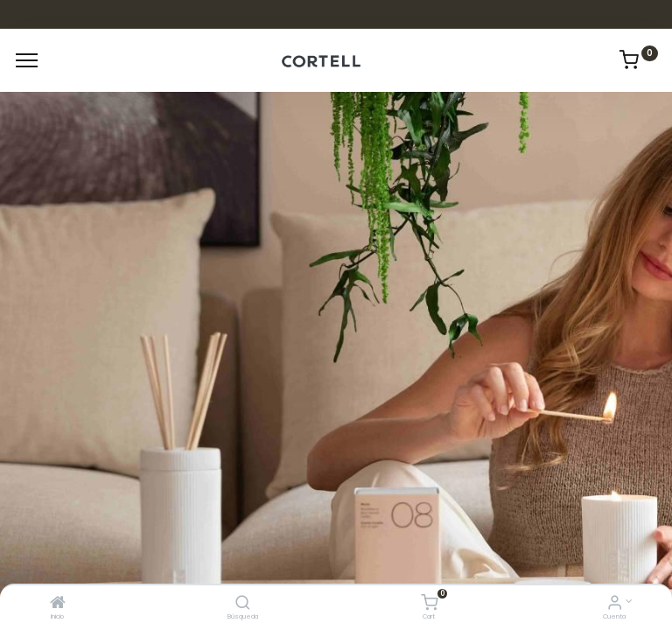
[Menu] (27, 60)
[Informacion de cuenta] (615, 604)
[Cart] (429, 604)
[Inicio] (58, 604)
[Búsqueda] (243, 604)
